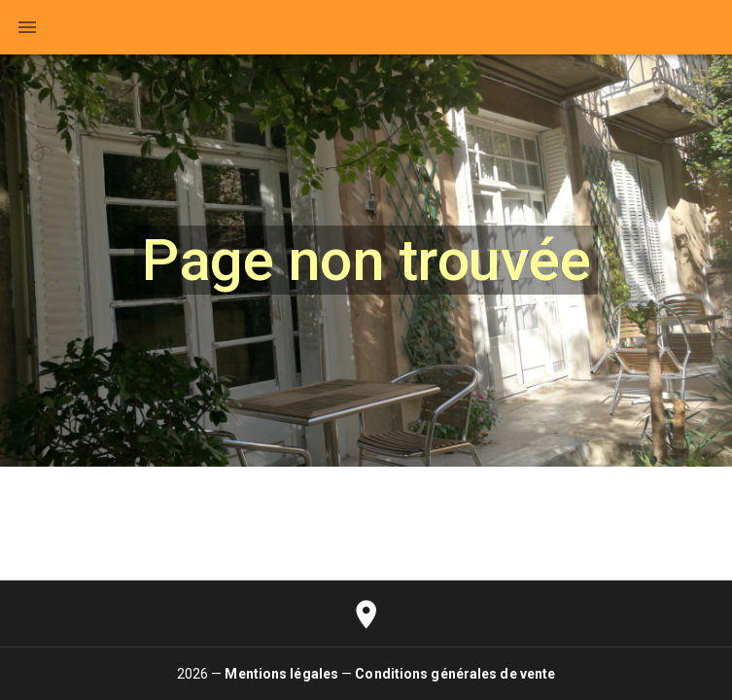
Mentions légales (281, 674)
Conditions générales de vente (455, 674)
